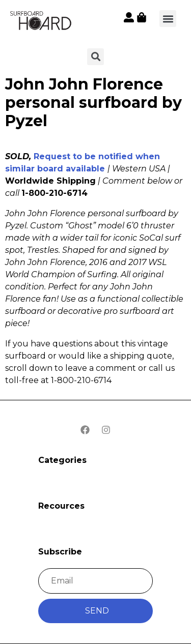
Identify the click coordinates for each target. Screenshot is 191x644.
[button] (168, 19)
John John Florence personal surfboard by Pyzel (93, 103)
